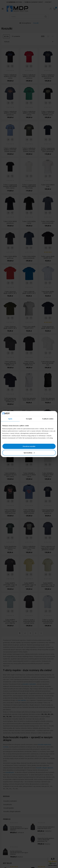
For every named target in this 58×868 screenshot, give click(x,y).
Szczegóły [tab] (29, 419)
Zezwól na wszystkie (29, 446)
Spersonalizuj (29, 453)
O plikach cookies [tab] (48, 419)
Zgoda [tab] (10, 419)
